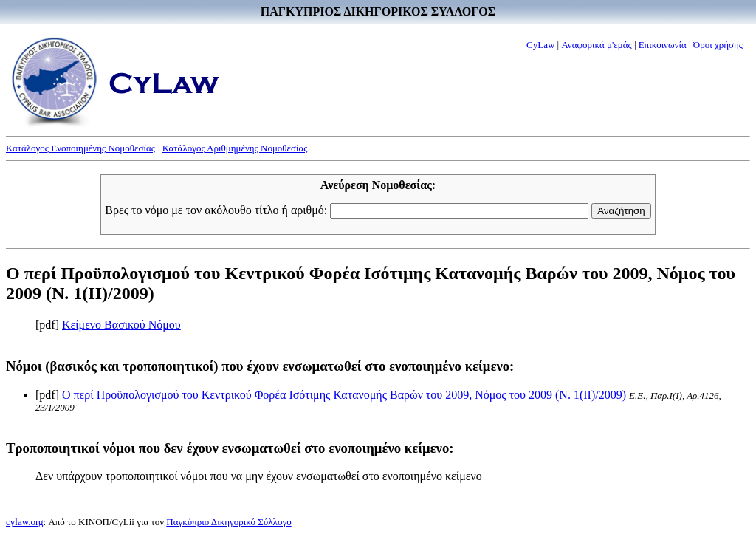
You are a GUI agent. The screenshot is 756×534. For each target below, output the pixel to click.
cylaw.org (25, 522)
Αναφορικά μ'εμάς (596, 45)
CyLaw (540, 45)
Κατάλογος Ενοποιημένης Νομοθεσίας (80, 148)
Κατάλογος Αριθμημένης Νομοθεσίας (235, 148)
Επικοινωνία (663, 45)
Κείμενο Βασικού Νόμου (121, 325)
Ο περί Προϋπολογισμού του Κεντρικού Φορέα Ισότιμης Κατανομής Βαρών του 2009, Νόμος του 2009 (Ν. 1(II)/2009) (344, 395)
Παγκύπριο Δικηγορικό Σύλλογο (228, 522)
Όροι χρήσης (718, 45)
